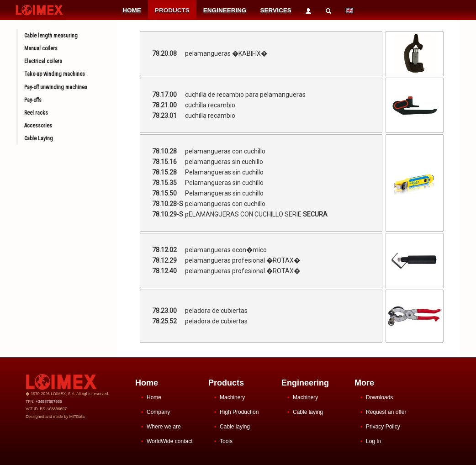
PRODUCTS (172, 10)
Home (154, 397)
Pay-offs (33, 100)
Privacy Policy (383, 427)
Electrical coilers (43, 61)
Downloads (379, 397)
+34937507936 (49, 402)
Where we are (164, 427)
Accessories (38, 126)
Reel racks (36, 113)
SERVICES (276, 10)
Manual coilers (41, 48)
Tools (226, 441)
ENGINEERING (225, 10)
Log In (373, 441)
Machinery (232, 397)
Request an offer (386, 412)
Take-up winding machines (55, 74)
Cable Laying (39, 138)
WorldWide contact (169, 441)
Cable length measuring (51, 36)
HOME (132, 10)
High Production (239, 412)
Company (158, 412)
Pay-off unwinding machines (56, 87)
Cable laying (235, 427)
